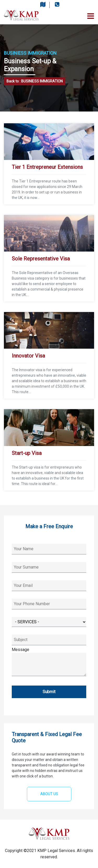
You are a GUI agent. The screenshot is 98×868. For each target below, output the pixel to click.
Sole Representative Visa (41, 259)
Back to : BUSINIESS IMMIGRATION (35, 81)
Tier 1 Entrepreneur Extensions (47, 167)
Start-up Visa (27, 453)
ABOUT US (49, 794)
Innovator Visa (28, 356)
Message (49, 662)
